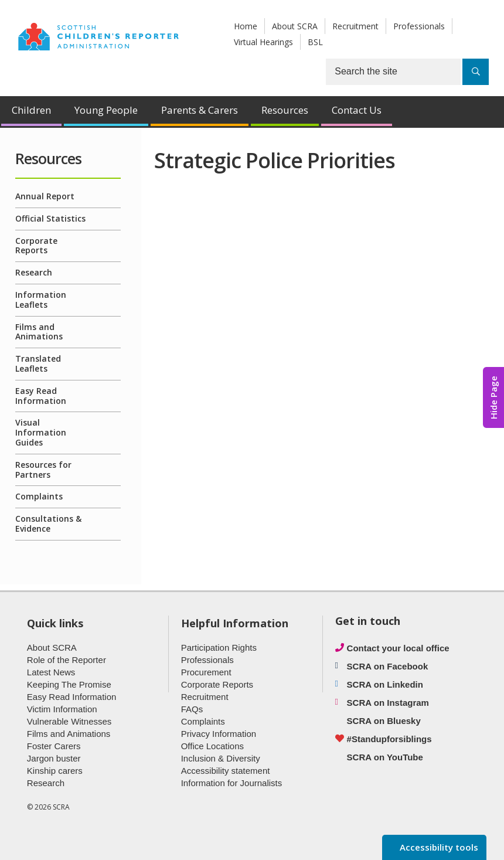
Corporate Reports (36, 246)
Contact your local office (398, 648)
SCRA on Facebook (388, 666)
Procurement (206, 672)
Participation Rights (219, 647)
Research (34, 272)
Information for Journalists (232, 783)
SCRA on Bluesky (384, 721)
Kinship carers (55, 771)
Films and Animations (39, 332)
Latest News (51, 672)
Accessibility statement (226, 771)
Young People (106, 110)
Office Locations (212, 746)
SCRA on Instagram (388, 703)
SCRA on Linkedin (385, 684)
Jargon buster (54, 758)
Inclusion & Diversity (221, 758)
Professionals (419, 26)
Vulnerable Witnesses (69, 721)
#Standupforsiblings (389, 739)
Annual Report (45, 196)
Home (246, 26)
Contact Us (357, 110)
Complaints (39, 496)
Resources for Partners (43, 470)
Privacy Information (219, 734)
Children (31, 110)
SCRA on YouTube (385, 757)
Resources (285, 110)
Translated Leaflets (38, 363)
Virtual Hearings (263, 42)
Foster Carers (54, 746)
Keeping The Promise (69, 684)
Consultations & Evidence (48, 524)
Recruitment (355, 26)
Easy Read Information (41, 396)
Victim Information (62, 709)
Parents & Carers (200, 110)
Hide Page (493, 397)
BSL (315, 42)
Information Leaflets (41, 300)
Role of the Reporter (67, 660)
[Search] (476, 72)
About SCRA (295, 26)
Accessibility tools (438, 847)
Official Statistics (50, 218)
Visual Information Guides (41, 432)
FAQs (192, 709)
